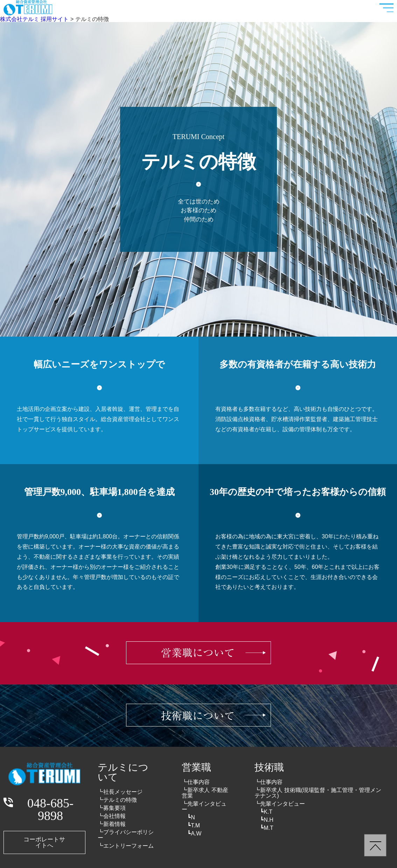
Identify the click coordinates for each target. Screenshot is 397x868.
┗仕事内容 (196, 782)
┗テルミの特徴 (117, 800)
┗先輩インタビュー (204, 807)
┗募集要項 (112, 808)
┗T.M (194, 825)
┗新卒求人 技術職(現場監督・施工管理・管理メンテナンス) (318, 793)
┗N (191, 817)
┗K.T (266, 812)
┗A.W (194, 833)
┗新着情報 (112, 824)
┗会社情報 (112, 816)
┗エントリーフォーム (126, 846)
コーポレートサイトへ (44, 842)
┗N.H (267, 820)
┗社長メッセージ (120, 792)
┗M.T (267, 828)
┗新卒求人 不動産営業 (205, 793)
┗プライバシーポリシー (126, 835)
